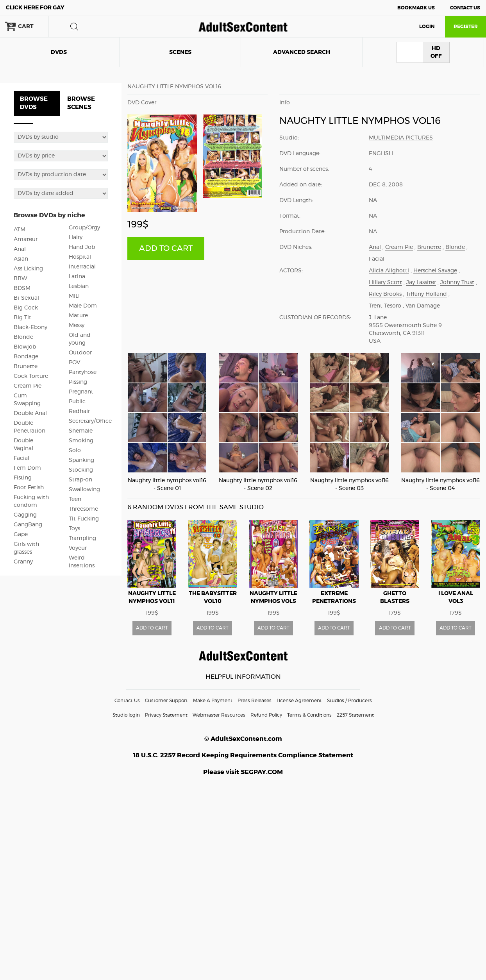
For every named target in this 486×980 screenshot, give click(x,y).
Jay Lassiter (421, 283)
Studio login (126, 715)
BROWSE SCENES (81, 103)
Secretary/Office (90, 421)
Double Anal (30, 413)
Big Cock (26, 308)
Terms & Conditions (309, 715)
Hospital (80, 257)
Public (77, 402)
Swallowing (84, 490)
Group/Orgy (84, 228)
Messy (77, 325)
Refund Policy (266, 715)
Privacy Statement (166, 715)
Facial (21, 458)
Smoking (81, 441)
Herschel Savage (435, 271)
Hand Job (82, 247)
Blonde (23, 337)
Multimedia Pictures (401, 138)
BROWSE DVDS (34, 103)
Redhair (79, 411)
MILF (75, 296)
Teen (75, 499)
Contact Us (465, 8)
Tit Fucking (84, 519)
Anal (20, 249)
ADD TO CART (166, 249)
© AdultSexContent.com (243, 739)
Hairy (76, 238)
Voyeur (78, 548)
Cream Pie (28, 386)
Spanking (81, 460)
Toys (74, 529)
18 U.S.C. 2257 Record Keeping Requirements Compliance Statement (243, 755)
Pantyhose (83, 372)
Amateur (26, 240)
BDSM (22, 288)
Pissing (78, 382)
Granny (23, 562)
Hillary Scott (385, 283)
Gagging (25, 515)
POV (74, 363)
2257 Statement (355, 715)
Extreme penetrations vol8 (334, 601)
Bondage (26, 357)
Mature (78, 316)
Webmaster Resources (219, 715)
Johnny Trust (457, 283)
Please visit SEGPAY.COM (243, 772)
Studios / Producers (349, 701)
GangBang (28, 525)
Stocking (81, 470)
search (74, 27)
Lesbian (79, 286)
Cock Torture (31, 376)
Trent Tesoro (385, 306)
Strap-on (80, 480)
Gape (21, 535)
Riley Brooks (385, 294)
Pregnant (81, 392)
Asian (21, 259)
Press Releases (255, 701)
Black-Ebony (30, 327)
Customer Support (166, 701)
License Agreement (299, 701)
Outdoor (80, 353)
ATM (20, 230)
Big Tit (22, 318)
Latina (77, 277)
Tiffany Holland (426, 294)
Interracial (82, 267)
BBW (21, 279)
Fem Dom (27, 468)
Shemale (81, 431)
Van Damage (423, 306)
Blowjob (25, 347)
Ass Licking (28, 269)
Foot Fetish (29, 488)
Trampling (82, 538)
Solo (75, 451)
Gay (35, 8)
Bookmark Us (416, 8)
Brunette (26, 367)
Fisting (23, 478)
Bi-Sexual (26, 298)
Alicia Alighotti (389, 271)
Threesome (83, 509)
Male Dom (83, 306)
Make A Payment (213, 701)
